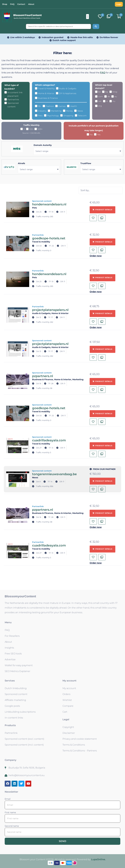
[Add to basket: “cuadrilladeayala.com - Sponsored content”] (102, 446)
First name (10, 812)
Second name (12, 826)
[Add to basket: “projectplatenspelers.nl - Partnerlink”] (102, 314)
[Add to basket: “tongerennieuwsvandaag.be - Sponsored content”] (102, 481)
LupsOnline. (98, 859)
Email (8, 799)
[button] (88, 17)
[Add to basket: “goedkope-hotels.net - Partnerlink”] (102, 242)
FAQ (103, 73)
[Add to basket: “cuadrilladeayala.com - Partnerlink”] (102, 549)
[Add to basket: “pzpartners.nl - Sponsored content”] (102, 382)
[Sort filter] (101, 190)
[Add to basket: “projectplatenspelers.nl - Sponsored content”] (102, 349)
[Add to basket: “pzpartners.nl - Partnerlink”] (102, 513)
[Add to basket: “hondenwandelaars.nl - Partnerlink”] (102, 278)
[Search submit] (96, 26)
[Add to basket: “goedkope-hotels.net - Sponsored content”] (102, 414)
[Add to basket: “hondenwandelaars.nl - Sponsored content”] (102, 210)
